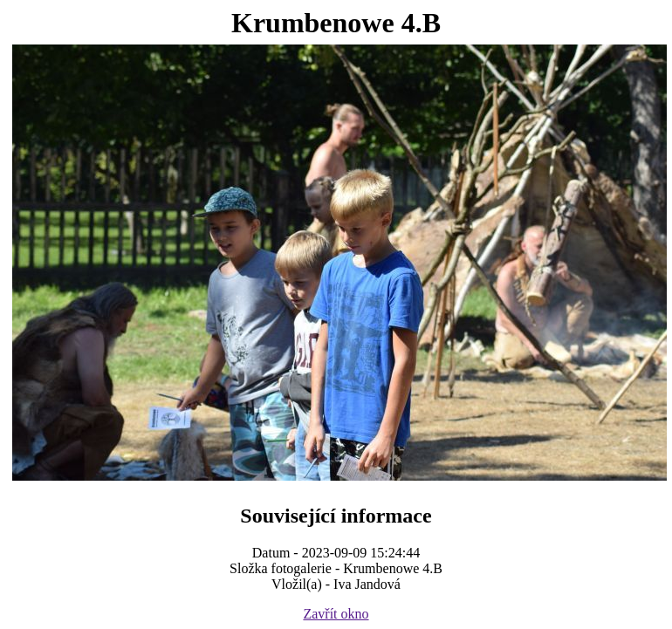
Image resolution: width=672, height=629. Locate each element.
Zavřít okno (336, 614)
